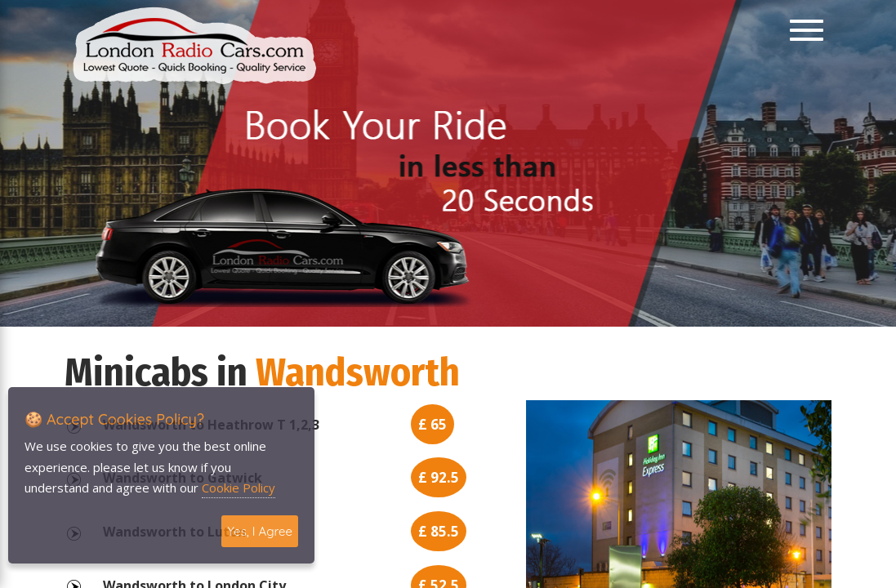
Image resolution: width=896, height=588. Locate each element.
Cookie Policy (238, 488)
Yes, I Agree (260, 531)
